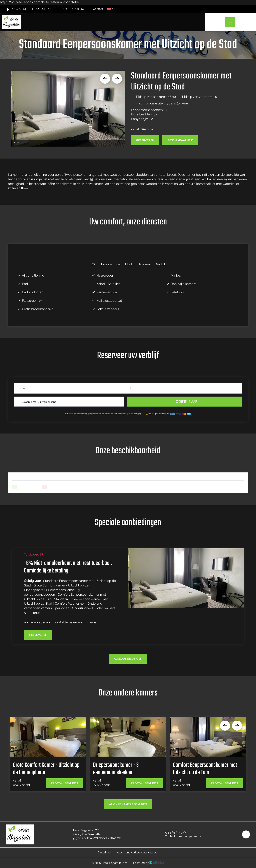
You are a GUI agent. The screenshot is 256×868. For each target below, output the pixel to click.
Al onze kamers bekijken (128, 805)
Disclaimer (104, 853)
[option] (68, 109)
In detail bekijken (64, 784)
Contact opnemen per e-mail (181, 836)
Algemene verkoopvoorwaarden (138, 853)
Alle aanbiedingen (128, 659)
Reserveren (145, 141)
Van (24, 388)
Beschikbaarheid (180, 141)
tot (132, 388)
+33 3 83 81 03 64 (173, 832)
